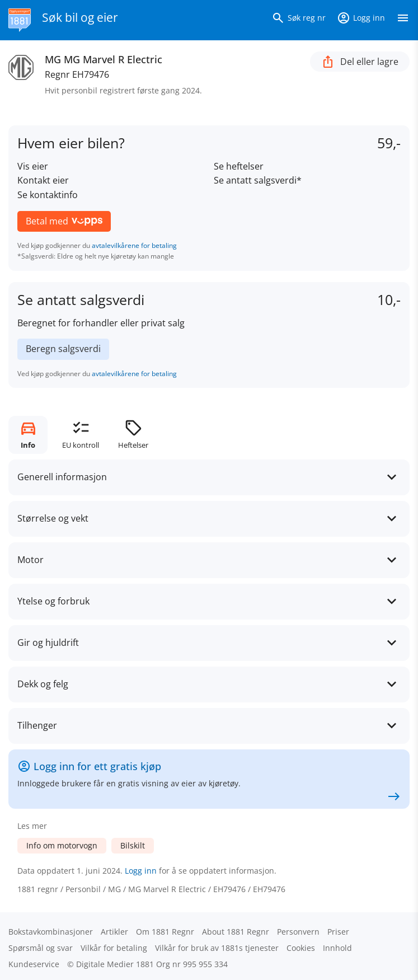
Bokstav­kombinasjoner (51, 932)
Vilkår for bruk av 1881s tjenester (217, 948)
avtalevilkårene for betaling (134, 245)
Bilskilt (133, 845)
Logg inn (141, 871)
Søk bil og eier (80, 17)
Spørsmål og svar (41, 948)
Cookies (301, 948)
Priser (338, 932)
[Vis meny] (403, 20)
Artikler (114, 932)
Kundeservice (34, 964)
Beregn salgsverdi (63, 349)
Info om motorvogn (62, 845)
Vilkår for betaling (114, 948)
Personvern (298, 932)
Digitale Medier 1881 (115, 964)
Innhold (337, 948)
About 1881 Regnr (236, 932)
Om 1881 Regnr (165, 932)
